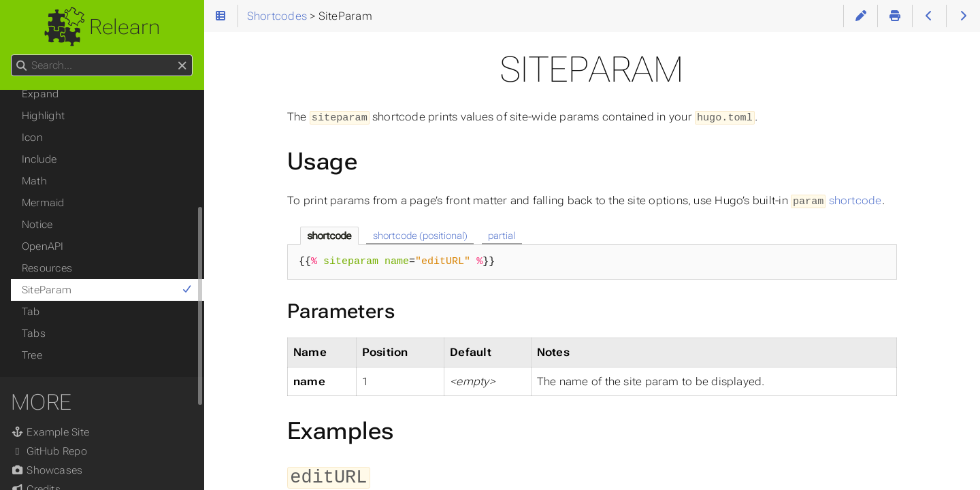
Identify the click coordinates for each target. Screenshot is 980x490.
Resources (47, 268)
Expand (40, 94)
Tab (31, 312)
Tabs (34, 333)
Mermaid (43, 203)
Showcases (47, 470)
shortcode (836, 199)
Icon (32, 137)
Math (34, 181)
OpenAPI (43, 246)
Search (12, 55)
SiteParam (107, 290)
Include (39, 159)
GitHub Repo (49, 451)
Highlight (43, 116)
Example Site (50, 432)
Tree (32, 355)
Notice (37, 225)
